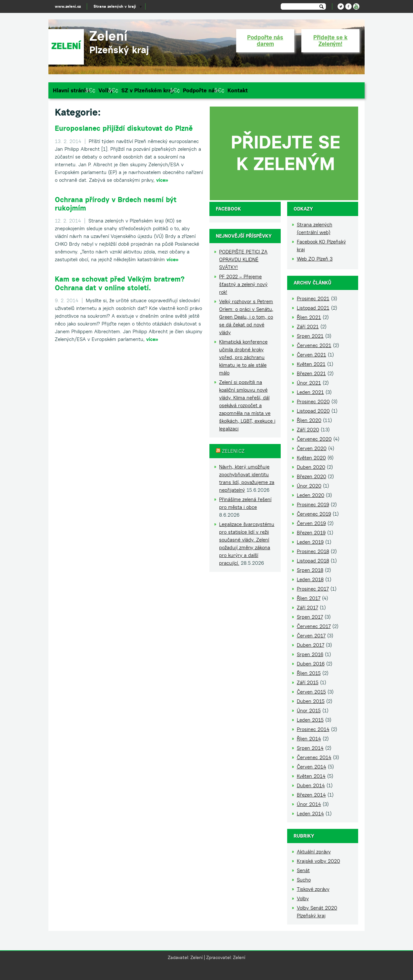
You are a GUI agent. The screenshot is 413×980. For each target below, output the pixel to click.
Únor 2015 (309, 711)
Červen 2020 (312, 448)
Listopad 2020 (313, 411)
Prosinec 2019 (313, 505)
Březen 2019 (311, 533)
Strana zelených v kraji (115, 6)
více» (162, 180)
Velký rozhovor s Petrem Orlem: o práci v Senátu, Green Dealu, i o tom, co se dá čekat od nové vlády (246, 317)
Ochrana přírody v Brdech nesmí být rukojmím (116, 204)
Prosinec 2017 (313, 589)
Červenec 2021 (314, 345)
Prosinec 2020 (313, 402)
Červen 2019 (311, 523)
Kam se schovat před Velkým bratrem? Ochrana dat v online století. (120, 283)
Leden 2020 (311, 495)
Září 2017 (307, 608)
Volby (106, 90)
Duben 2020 (311, 467)
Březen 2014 (311, 795)
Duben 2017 (311, 645)
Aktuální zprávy (314, 852)
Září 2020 (308, 430)
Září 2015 (308, 682)
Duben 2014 (311, 785)
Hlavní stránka (71, 90)
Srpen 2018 (310, 570)
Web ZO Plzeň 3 (315, 259)
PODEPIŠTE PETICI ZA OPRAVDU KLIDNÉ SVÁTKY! (243, 259)
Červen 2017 (311, 636)
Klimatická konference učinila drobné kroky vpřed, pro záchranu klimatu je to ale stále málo (243, 357)
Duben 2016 (311, 664)
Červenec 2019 (314, 514)
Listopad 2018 (313, 561)
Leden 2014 (310, 814)
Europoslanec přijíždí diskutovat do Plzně (124, 128)
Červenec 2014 (314, 757)
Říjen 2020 (309, 420)
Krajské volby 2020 (318, 861)
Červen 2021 (312, 355)
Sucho (304, 880)
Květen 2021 (311, 364)
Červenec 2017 (314, 626)
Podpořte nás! (201, 90)
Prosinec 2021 (313, 299)
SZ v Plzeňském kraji (148, 90)
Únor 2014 (309, 804)
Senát (303, 870)
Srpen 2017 (310, 617)
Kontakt (238, 90)
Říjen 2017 (309, 598)
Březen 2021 (311, 373)
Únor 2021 (309, 383)
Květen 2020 (311, 458)
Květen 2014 (311, 776)
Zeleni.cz (233, 451)
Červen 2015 (311, 692)
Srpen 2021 (310, 336)
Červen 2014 (312, 767)
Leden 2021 (310, 392)
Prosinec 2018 (313, 551)
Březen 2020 (312, 476)
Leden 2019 (310, 542)
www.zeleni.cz (68, 6)
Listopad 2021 (313, 308)
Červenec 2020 (314, 439)
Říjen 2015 (309, 673)
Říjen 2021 (309, 317)
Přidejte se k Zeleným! (330, 41)
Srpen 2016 (310, 654)
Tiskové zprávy (313, 889)
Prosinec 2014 (313, 729)
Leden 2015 (310, 720)
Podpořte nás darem (265, 41)
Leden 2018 (310, 579)
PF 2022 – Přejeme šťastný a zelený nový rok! (243, 284)
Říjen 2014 (309, 739)
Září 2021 (308, 327)
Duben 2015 (311, 701)
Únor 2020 (309, 486)
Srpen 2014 (310, 748)
